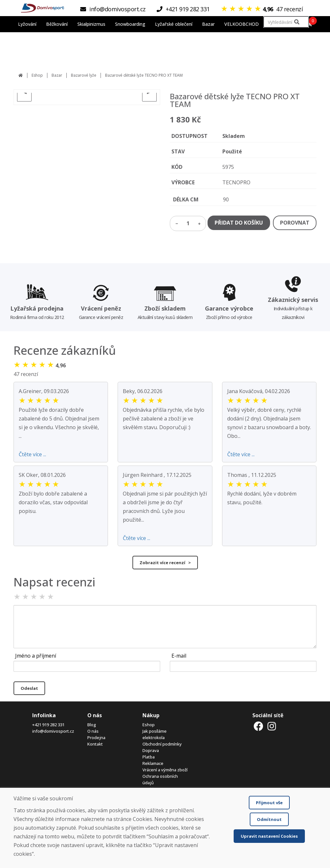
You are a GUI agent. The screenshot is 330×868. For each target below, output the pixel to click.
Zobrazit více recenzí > (165, 563)
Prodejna (96, 738)
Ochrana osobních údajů (160, 779)
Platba (149, 757)
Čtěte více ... (32, 454)
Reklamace (153, 763)
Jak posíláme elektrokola (155, 734)
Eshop (37, 75)
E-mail (179, 656)
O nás (93, 731)
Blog (92, 725)
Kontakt (95, 744)
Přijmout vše (269, 803)
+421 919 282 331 (48, 725)
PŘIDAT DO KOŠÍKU (239, 223)
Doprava (151, 750)
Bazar (57, 75)
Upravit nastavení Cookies (269, 836)
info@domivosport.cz (53, 731)
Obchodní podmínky (162, 744)
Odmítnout (269, 819)
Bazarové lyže (84, 75)
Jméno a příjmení (36, 656)
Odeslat (29, 688)
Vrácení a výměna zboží (165, 770)
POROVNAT (295, 223)
